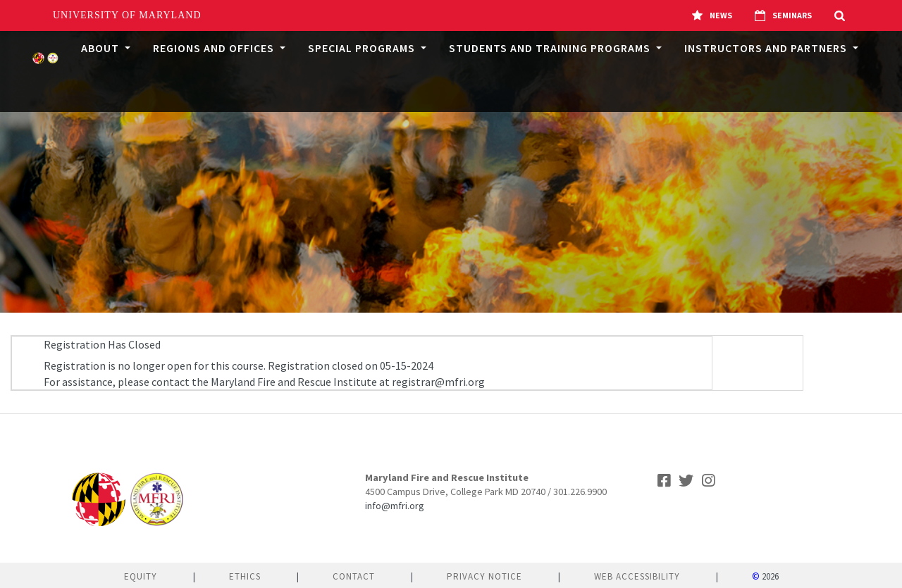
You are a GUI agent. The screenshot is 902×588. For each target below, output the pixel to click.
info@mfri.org (395, 506)
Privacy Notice (484, 576)
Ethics (245, 576)
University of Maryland (127, 15)
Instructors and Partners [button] (767, 48)
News (712, 15)
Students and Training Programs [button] (551, 48)
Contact (354, 576)
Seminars (783, 15)
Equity (141, 576)
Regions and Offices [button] (215, 48)
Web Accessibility (637, 576)
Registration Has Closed (102, 344)
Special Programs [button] (363, 48)
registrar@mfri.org (438, 382)
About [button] (101, 48)
